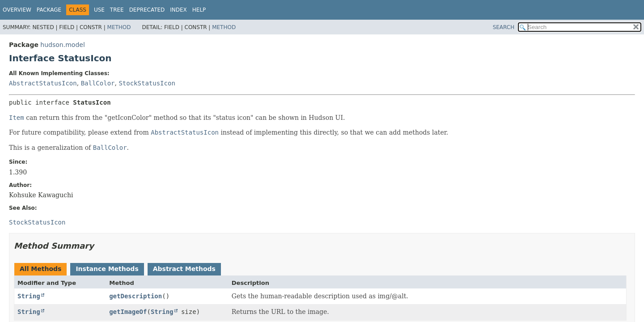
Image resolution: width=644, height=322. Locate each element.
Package (49, 10)
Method (119, 27)
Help (199, 10)
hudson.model (62, 45)
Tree (117, 10)
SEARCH (504, 27)
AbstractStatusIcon (43, 83)
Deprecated (147, 10)
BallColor (98, 83)
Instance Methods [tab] (107, 269)
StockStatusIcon (147, 83)
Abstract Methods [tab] (184, 269)
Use (99, 10)
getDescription (136, 296)
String (29, 296)
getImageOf (128, 312)
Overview (17, 10)
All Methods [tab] (40, 269)
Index (178, 10)
